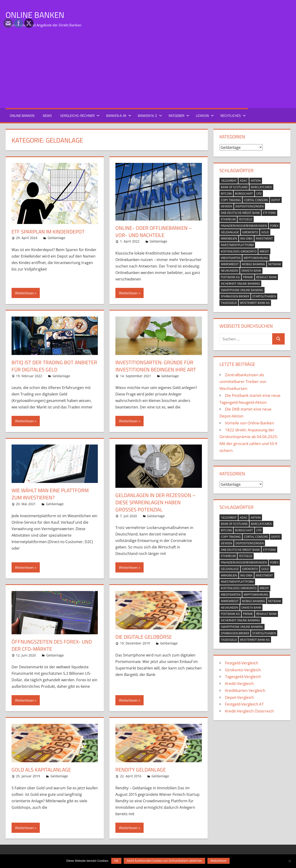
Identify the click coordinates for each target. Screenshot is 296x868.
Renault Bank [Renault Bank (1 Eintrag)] (266, 277)
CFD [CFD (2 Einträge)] (259, 194)
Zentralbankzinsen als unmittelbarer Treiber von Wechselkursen (243, 381)
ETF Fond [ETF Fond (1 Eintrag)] (269, 213)
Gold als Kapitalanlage (41, 770)
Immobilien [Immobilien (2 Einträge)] (229, 238)
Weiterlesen (24, 293)
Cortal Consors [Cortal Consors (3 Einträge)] (256, 200)
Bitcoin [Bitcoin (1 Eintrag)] (226, 194)
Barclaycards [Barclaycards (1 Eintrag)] (261, 187)
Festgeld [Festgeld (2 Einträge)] (246, 219)
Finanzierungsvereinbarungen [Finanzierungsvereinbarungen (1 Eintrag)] (244, 226)
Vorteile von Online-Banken (250, 423)
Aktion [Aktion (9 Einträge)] (256, 181)
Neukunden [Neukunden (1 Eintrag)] (230, 271)
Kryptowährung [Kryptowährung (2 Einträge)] (256, 258)
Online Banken (35, 15)
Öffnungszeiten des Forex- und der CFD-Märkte (52, 645)
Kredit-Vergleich (239, 683)
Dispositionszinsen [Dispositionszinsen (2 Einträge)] (250, 206)
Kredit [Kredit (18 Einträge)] (264, 251)
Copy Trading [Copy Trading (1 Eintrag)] (231, 200)
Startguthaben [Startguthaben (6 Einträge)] (264, 296)
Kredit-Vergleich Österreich (249, 711)
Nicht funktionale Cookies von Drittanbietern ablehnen (164, 861)
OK (116, 861)
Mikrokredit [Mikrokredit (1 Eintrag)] (230, 264)
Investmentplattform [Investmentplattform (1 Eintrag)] (237, 245)
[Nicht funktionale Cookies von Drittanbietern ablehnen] (290, 860)
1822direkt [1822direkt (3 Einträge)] (229, 181)
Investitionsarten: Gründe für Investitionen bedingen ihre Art (156, 366)
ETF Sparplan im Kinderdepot (48, 231)
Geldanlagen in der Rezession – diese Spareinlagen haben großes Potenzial (156, 502)
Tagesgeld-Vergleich (243, 677)
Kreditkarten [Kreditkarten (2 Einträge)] (231, 258)
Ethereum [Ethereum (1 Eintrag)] (228, 219)
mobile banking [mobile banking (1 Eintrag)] (253, 264)
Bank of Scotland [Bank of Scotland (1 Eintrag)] (234, 187)
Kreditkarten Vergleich (245, 690)
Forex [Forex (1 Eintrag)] (274, 226)
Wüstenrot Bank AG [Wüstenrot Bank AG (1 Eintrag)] (255, 303)
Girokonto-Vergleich (243, 670)
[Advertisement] (148, 69)
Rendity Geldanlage (141, 770)
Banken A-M (119, 116)
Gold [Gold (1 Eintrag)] (265, 232)
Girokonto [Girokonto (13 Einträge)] (250, 232)
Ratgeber (179, 116)
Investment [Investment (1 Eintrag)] (264, 238)
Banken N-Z (150, 116)
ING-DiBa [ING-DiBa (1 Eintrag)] (246, 238)
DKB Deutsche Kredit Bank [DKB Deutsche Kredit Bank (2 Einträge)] (240, 213)
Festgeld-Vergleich (242, 663)
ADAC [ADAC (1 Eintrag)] (244, 181)
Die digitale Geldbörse (144, 637)
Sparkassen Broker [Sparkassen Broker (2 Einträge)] (235, 296)
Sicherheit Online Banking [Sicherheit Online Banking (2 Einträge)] (240, 284)
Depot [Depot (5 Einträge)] (276, 200)
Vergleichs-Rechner (80, 116)
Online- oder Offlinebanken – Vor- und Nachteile (154, 232)
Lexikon (205, 116)
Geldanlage (56, 238)
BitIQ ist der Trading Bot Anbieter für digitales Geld (54, 366)
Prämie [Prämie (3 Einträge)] (248, 277)
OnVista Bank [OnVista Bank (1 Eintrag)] (251, 271)
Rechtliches (233, 116)
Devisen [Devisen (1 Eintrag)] (227, 206)
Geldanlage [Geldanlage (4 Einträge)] (230, 232)
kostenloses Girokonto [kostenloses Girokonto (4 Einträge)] (239, 251)
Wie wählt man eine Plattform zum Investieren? (50, 494)
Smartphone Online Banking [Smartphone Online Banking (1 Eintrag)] (242, 290)
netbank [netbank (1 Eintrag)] (275, 264)
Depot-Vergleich (239, 697)
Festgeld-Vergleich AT (244, 704)
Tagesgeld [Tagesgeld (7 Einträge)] (229, 303)
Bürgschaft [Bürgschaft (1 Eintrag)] (244, 194)
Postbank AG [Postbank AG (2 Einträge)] (230, 277)
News (47, 116)
